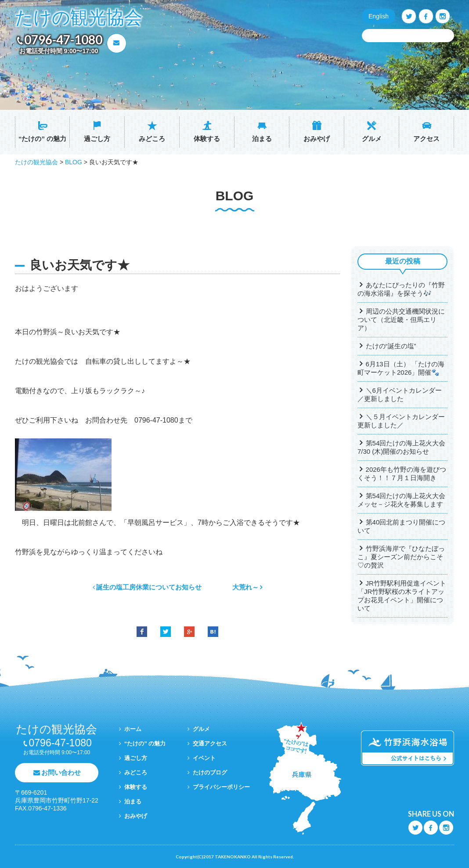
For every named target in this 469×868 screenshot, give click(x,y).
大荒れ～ (245, 587)
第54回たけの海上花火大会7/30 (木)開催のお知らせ (401, 447)
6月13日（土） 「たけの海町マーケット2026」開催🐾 (401, 368)
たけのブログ (210, 772)
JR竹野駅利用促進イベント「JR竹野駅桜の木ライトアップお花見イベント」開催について (402, 596)
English (379, 16)
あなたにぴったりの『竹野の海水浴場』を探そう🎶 (401, 289)
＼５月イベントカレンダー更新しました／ (401, 421)
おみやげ (317, 139)
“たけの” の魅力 (42, 139)
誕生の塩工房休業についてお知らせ (149, 587)
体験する (207, 139)
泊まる (262, 139)
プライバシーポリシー (221, 787)
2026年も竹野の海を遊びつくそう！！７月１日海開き (402, 474)
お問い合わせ (61, 772)
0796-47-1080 (63, 40)
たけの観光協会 (79, 18)
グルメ (372, 139)
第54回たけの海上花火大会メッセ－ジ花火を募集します (401, 500)
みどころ (152, 139)
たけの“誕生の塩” (391, 346)
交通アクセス (210, 743)
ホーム (133, 729)
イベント (204, 758)
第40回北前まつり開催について (401, 526)
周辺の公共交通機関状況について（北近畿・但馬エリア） (401, 320)
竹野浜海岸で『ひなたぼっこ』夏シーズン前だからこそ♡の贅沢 (401, 557)
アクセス (426, 139)
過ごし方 (97, 139)
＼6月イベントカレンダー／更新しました (400, 394)
